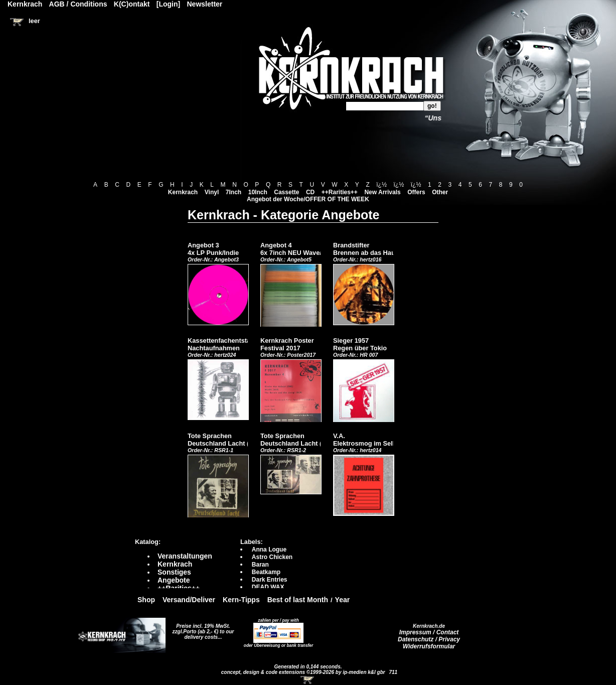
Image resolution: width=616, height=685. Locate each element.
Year (343, 600)
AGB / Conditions (78, 4)
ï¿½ (381, 185)
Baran (260, 565)
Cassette (286, 192)
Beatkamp (266, 572)
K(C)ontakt (132, 4)
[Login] (168, 4)
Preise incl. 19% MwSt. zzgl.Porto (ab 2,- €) (201, 629)
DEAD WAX (268, 587)
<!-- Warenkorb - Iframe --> (308, 680)
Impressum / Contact (429, 632)
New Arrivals (382, 192)
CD (310, 192)
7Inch (234, 192)
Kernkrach (183, 192)
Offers (416, 192)
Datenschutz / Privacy (429, 639)
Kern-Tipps (241, 600)
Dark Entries (270, 580)
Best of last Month (298, 600)
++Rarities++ (340, 192)
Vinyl (212, 192)
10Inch (258, 192)
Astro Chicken (272, 557)
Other (440, 192)
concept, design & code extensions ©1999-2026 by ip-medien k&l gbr (304, 672)
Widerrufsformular (429, 646)
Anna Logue (269, 550)
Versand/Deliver (189, 600)
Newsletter (205, 4)
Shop (146, 600)
